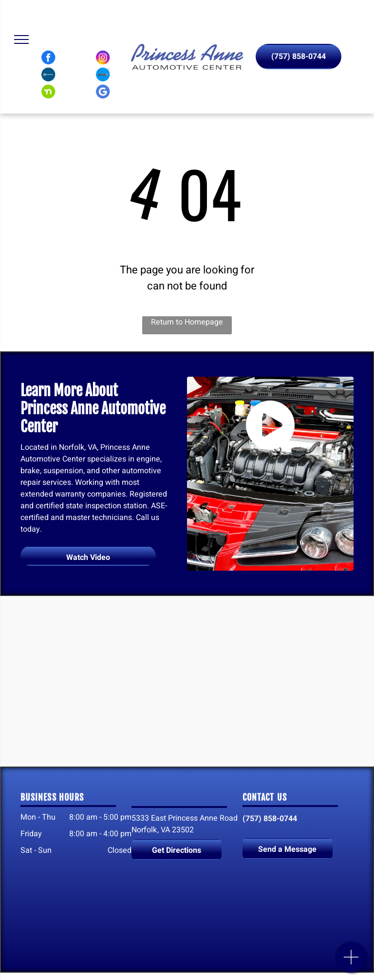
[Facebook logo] (48, 58)
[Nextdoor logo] (48, 92)
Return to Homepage (187, 322)
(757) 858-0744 (270, 819)
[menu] (21, 39)
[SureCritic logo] (48, 75)
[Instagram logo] (103, 58)
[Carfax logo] (103, 75)
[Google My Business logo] (103, 92)
